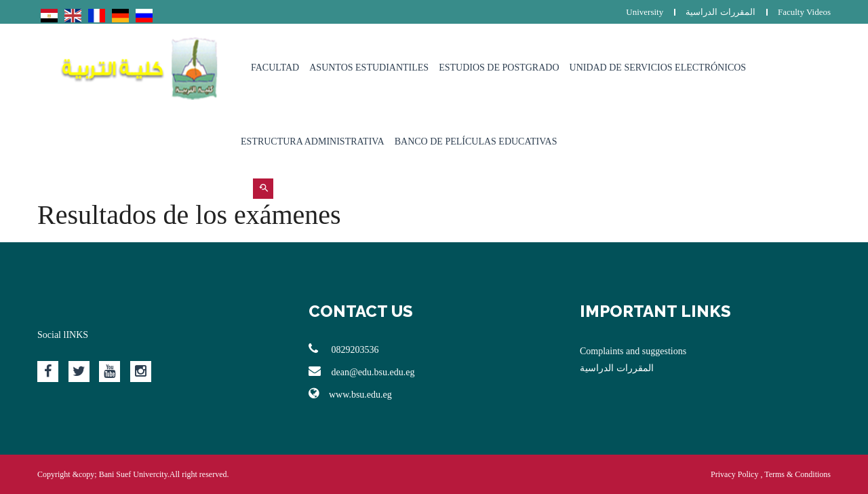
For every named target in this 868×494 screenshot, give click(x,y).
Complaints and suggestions (633, 351)
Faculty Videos (804, 12)
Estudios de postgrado (499, 68)
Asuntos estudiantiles (369, 68)
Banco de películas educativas (476, 141)
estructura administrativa (313, 141)
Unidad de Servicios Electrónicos (658, 68)
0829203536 (344, 349)
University (645, 12)
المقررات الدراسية (720, 12)
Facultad (275, 68)
